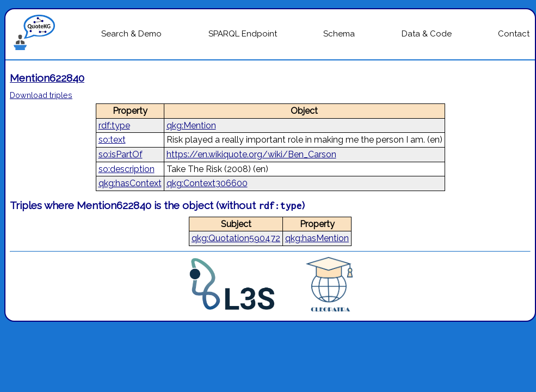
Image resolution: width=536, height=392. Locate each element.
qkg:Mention (191, 125)
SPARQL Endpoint (243, 34)
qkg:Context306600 (207, 183)
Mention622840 (47, 78)
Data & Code (427, 34)
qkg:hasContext (130, 183)
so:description (127, 169)
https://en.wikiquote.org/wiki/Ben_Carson (251, 154)
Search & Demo (131, 34)
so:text (112, 140)
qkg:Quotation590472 (236, 238)
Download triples (41, 95)
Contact (514, 34)
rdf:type (114, 125)
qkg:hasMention (317, 238)
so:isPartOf (121, 154)
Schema (339, 34)
